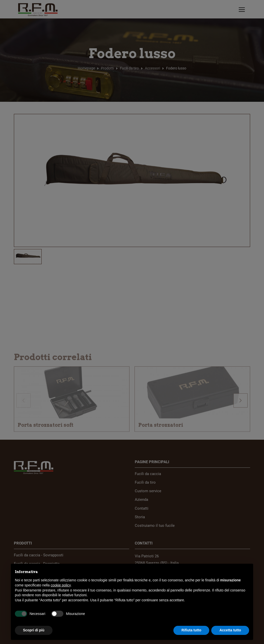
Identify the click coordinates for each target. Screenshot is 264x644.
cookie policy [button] (61, 585)
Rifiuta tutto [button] (191, 630)
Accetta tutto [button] (230, 630)
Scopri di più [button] (34, 630)
